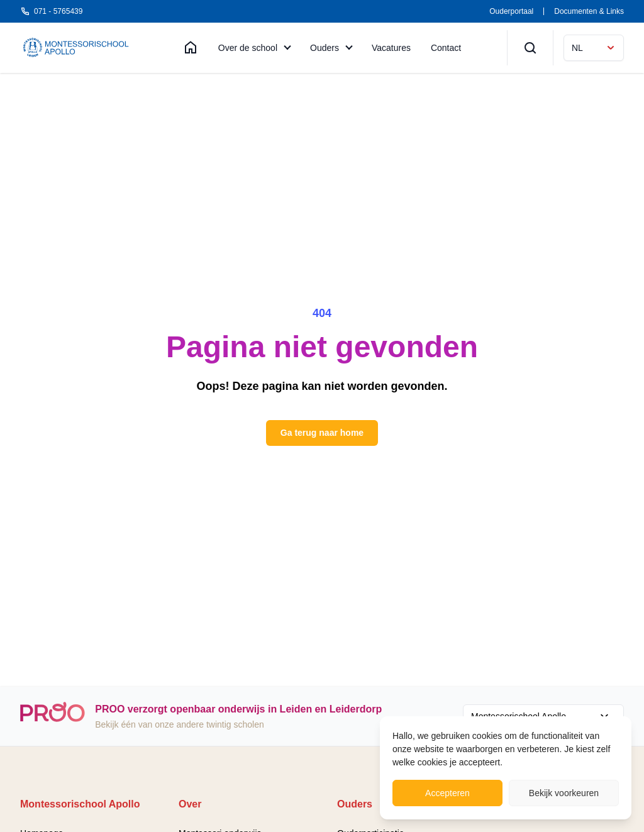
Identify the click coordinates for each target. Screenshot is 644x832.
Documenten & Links (589, 11)
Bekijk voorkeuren (564, 793)
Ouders (325, 48)
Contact (446, 48)
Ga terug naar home (322, 433)
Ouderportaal (511, 11)
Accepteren (447, 793)
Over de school (248, 48)
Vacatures (391, 48)
